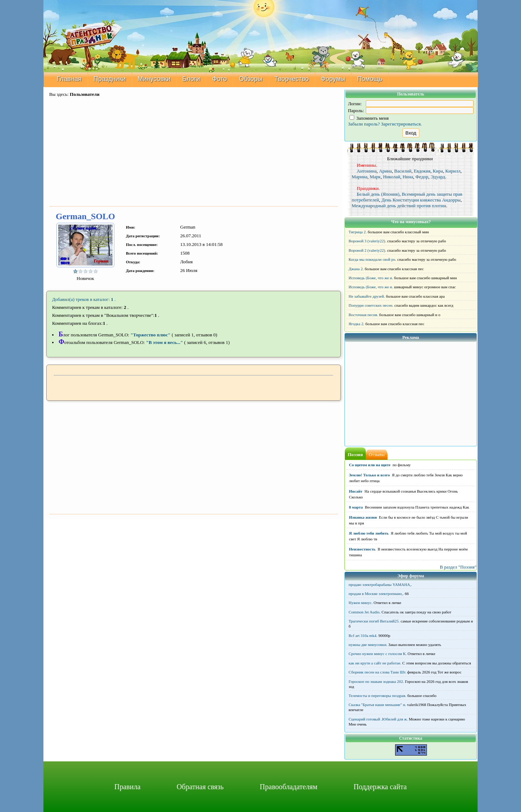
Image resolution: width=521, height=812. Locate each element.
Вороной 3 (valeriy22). (368, 241)
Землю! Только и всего (370, 475)
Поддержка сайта (380, 787)
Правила (127, 787)
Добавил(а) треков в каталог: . (84, 299)
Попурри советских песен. (371, 305)
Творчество (291, 79)
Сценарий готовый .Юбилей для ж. (378, 719)
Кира (438, 171)
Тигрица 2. (358, 232)
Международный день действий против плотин (399, 206)
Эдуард (438, 177)
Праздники (110, 79)
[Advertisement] (194, 152)
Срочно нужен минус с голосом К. (378, 654)
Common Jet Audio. (365, 612)
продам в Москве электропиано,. (376, 594)
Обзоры (251, 79)
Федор (422, 177)
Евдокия (422, 171)
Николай (392, 177)
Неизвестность (362, 549)
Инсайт (356, 491)
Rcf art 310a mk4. (363, 635)
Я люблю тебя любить (369, 533)
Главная (69, 79)
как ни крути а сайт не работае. (375, 663)
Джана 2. (356, 269)
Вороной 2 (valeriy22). (368, 250)
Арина (386, 171)
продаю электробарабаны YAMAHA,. (380, 584)
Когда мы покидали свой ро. (373, 259)
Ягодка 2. (357, 324)
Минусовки (154, 79)
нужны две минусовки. (368, 645)
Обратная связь (200, 787)
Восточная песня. (364, 315)
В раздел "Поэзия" (458, 567)
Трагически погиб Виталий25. (374, 621)
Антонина (367, 171)
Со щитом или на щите (370, 465)
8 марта (356, 507)
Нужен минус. (361, 603)
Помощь (370, 79)
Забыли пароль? (364, 124)
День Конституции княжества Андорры (421, 200)
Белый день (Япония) (378, 194)
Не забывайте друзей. (367, 296)
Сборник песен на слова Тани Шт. (378, 672)
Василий (403, 171)
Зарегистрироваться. (401, 124)
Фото (219, 79)
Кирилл (453, 171)
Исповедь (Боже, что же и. (371, 278)
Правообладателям (289, 787)
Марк (375, 177)
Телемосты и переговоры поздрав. (378, 696)
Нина (408, 177)
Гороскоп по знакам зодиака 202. (376, 681)
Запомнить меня (369, 118)
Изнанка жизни (363, 517)
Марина (360, 177)
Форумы (333, 79)
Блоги (191, 79)
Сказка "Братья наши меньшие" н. (378, 705)
